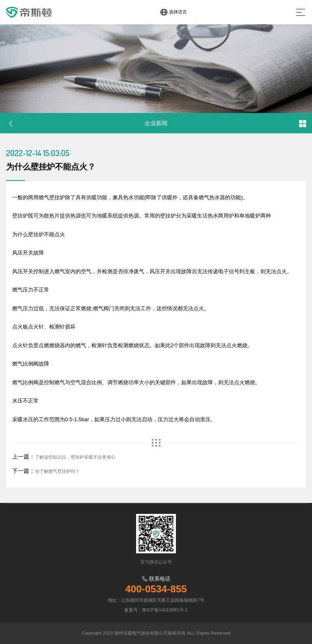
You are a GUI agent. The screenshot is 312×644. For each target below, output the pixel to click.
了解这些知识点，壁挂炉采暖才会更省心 (75, 457)
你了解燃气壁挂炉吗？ (57, 471)
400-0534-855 (156, 589)
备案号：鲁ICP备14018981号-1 (156, 610)
